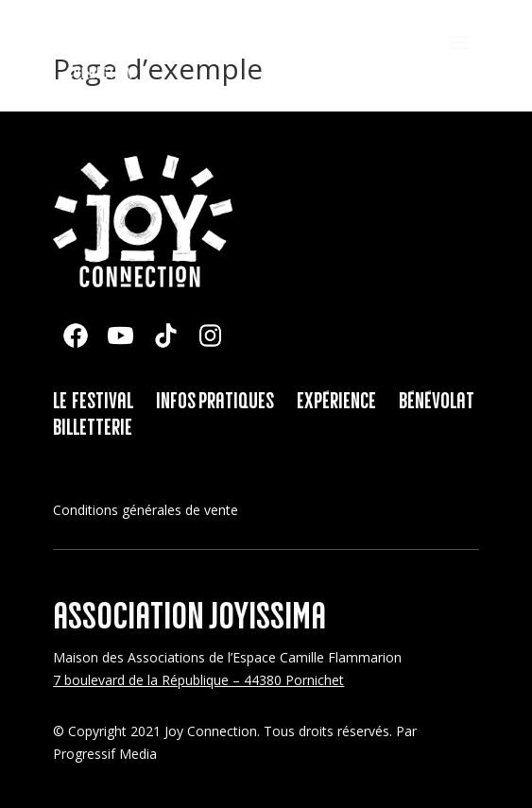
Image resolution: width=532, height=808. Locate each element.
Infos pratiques (215, 402)
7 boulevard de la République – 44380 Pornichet (198, 680)
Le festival (93, 402)
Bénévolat (437, 402)
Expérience (336, 402)
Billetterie (93, 428)
